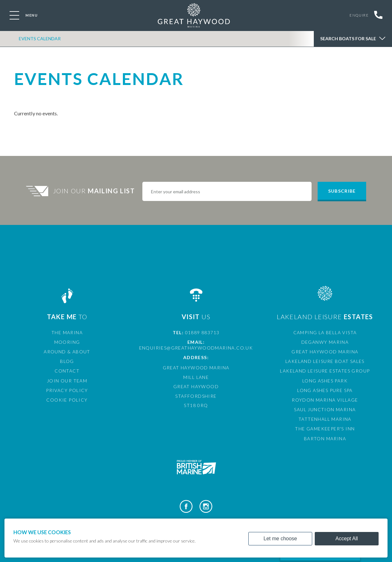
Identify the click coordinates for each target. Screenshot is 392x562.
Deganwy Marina (325, 342)
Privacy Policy (67, 390)
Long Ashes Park (325, 381)
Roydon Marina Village (325, 400)
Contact (67, 371)
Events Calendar (39, 39)
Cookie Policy (67, 400)
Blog (67, 361)
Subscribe (342, 191)
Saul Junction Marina (325, 409)
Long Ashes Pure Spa (325, 390)
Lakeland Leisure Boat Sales (325, 361)
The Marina (67, 332)
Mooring (67, 342)
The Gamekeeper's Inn (325, 429)
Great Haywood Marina (325, 352)
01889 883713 (202, 332)
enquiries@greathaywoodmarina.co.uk (196, 348)
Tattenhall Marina (325, 419)
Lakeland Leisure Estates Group (325, 371)
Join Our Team (67, 381)
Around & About (67, 352)
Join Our (95, 191)
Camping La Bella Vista (325, 332)
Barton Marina (325, 439)
